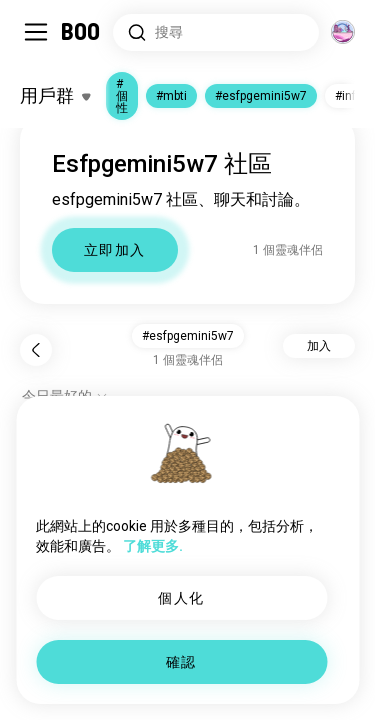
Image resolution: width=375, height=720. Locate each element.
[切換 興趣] (55, 96)
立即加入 (115, 250)
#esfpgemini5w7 (261, 96)
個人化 (181, 598)
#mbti (171, 96)
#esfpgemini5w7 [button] (188, 336)
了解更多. (153, 546)
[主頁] (81, 32)
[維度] (343, 32)
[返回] (36, 350)
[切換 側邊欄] (36, 32)
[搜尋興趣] (216, 32)
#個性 (122, 96)
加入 (319, 346)
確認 (181, 662)
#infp (348, 96)
